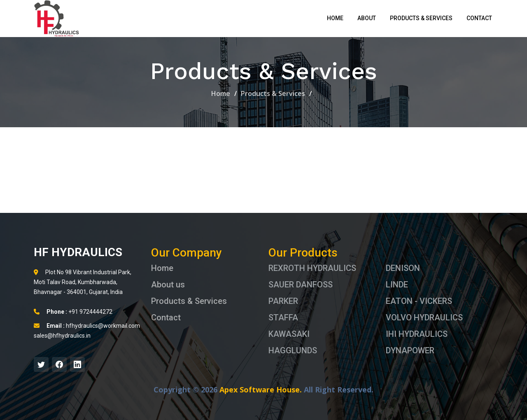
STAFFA (283, 317)
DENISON (403, 268)
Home (335, 18)
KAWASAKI (289, 334)
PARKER (283, 301)
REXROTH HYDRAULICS (312, 268)
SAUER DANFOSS (301, 285)
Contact (479, 18)
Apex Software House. (261, 390)
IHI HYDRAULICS (417, 334)
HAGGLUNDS (293, 350)
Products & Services (421, 18)
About (367, 18)
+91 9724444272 (73, 312)
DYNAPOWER (410, 350)
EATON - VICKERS (419, 301)
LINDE (397, 285)
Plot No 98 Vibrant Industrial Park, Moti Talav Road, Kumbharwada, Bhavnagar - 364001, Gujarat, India (83, 282)
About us (168, 285)
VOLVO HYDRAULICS (424, 317)
